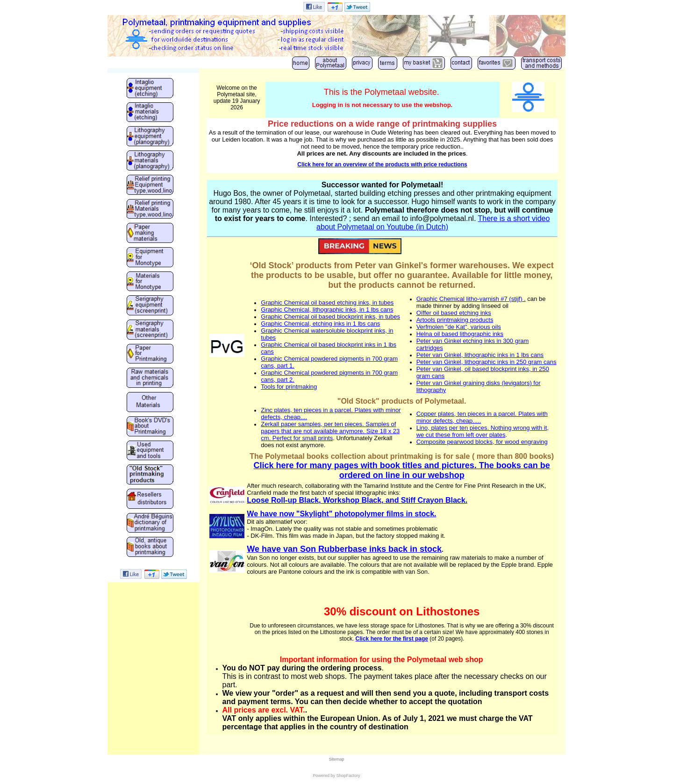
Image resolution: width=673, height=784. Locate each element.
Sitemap (336, 759)
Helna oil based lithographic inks (460, 334)
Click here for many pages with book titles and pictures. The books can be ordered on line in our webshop (402, 470)
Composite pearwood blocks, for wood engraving (482, 442)
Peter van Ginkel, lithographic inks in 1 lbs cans (480, 355)
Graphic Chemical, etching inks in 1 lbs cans (320, 324)
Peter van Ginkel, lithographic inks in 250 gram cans (487, 362)
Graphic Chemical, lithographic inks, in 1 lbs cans (327, 310)
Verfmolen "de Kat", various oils (459, 327)
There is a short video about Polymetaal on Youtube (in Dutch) (433, 223)
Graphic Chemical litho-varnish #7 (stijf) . (471, 299)
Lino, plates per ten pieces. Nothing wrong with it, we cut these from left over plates (483, 431)
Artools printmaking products (455, 320)
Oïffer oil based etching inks (454, 313)
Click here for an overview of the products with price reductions (382, 164)
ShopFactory (348, 776)
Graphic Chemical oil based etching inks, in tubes (327, 303)
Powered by (324, 776)
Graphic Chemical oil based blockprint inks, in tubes (330, 317)
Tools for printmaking (289, 387)
